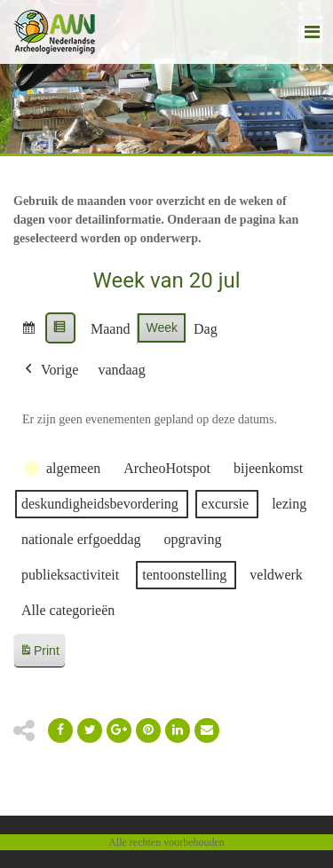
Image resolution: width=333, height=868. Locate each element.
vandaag (121, 370)
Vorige (50, 370)
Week (162, 327)
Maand (110, 329)
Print (39, 654)
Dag (206, 329)
